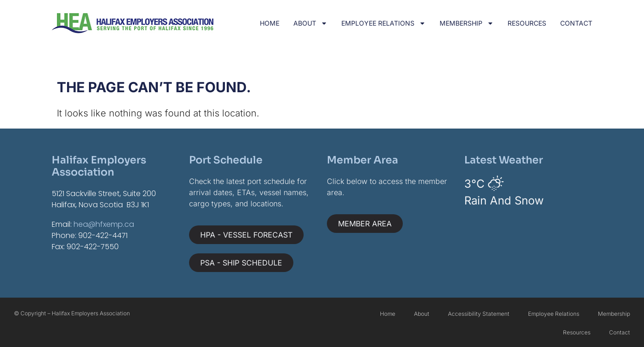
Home (270, 23)
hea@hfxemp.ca (104, 224)
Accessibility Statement (479, 314)
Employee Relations (383, 23)
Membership (467, 23)
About (310, 23)
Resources (527, 23)
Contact (576, 23)
